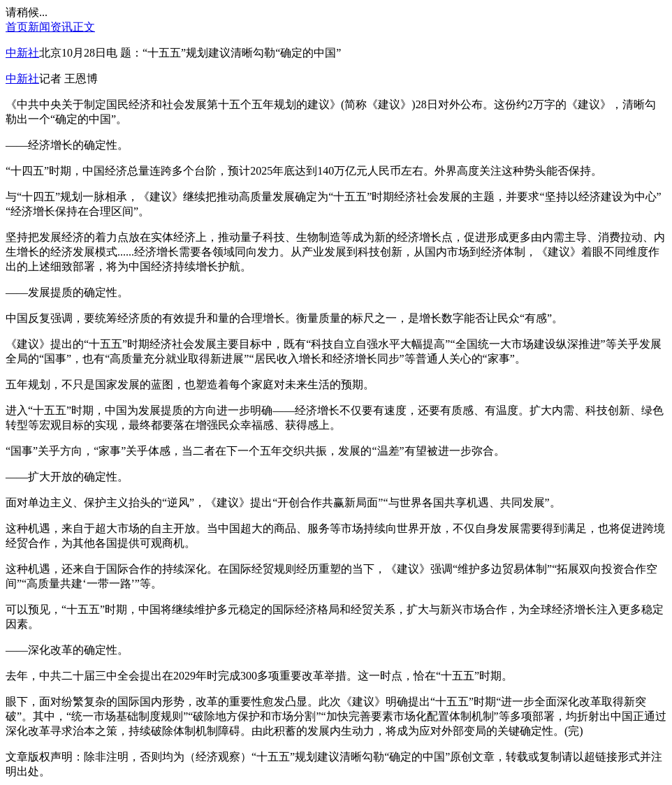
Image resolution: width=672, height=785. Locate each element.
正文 (84, 27)
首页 (17, 27)
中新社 (22, 53)
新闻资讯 (50, 27)
